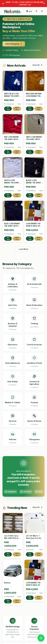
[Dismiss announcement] (44, 4)
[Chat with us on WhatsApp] (41, 638)
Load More (23, 249)
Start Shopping (14, 44)
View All (37, 65)
